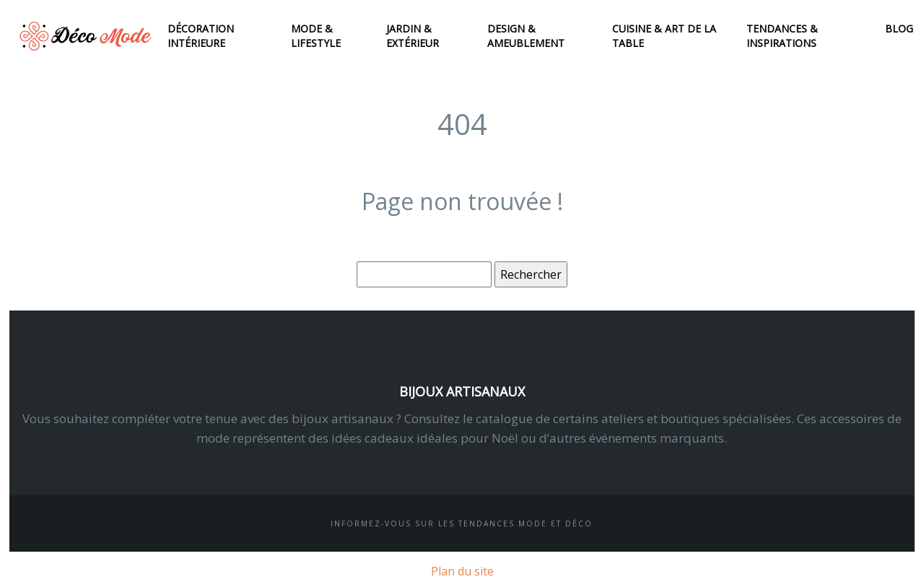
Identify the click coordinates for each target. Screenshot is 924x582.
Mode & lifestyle (316, 36)
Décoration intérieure (201, 36)
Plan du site (462, 571)
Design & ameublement (526, 36)
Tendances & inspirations (782, 36)
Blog (899, 29)
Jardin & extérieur (413, 36)
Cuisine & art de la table (664, 36)
